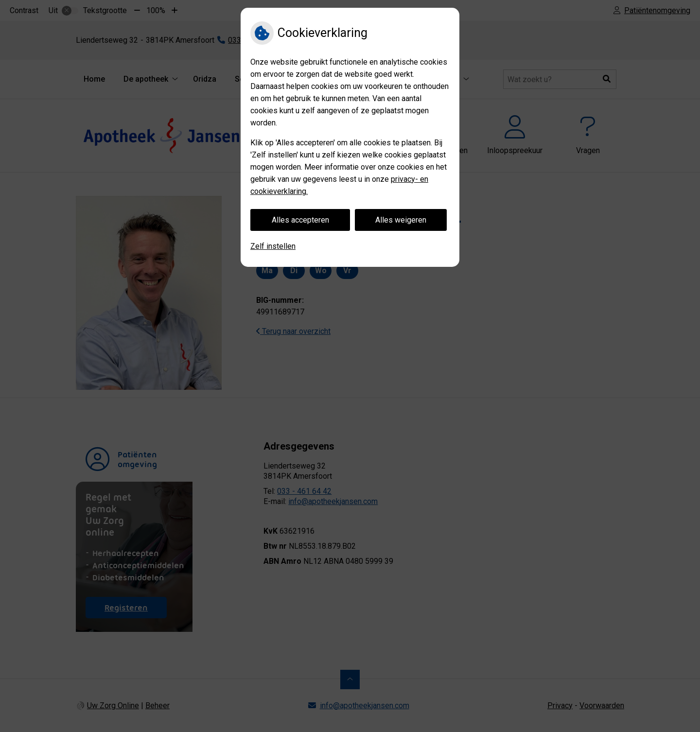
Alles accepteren (300, 220)
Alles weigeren (401, 220)
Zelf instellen (273, 246)
